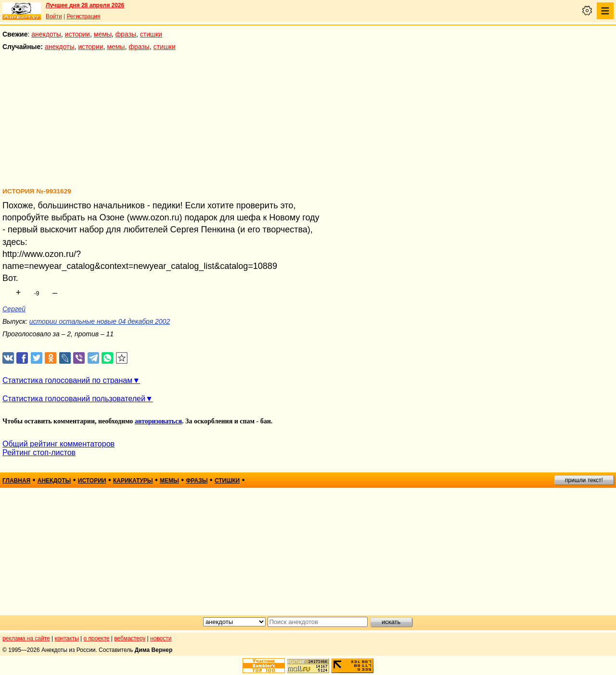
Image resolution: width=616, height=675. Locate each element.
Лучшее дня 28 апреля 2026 (85, 5)
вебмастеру (130, 638)
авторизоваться (158, 421)
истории (77, 34)
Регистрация (83, 16)
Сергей (14, 309)
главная (16, 481)
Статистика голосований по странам (67, 380)
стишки (151, 34)
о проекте (97, 638)
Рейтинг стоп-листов (39, 452)
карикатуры (133, 481)
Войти (54, 16)
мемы (103, 34)
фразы (126, 34)
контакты (67, 638)
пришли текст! (584, 480)
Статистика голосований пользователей (74, 399)
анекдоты (46, 34)
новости (161, 638)
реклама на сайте (26, 638)
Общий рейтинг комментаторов (58, 444)
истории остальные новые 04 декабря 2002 (100, 321)
